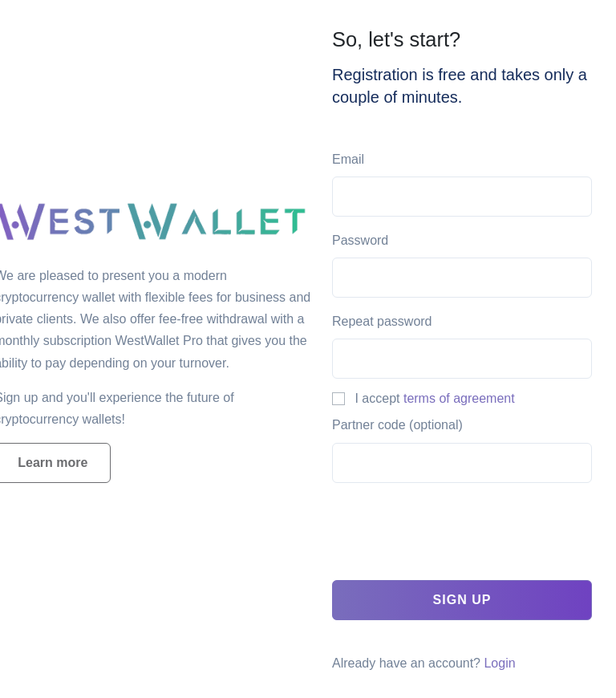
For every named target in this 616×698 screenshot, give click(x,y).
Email (348, 159)
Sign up (462, 600)
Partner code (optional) (397, 425)
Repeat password (382, 321)
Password (360, 240)
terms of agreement (459, 398)
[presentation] (454, 536)
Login (499, 663)
